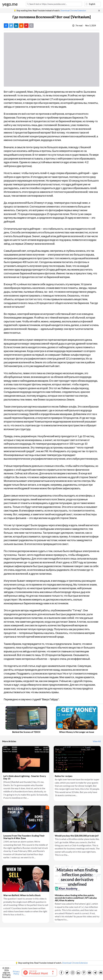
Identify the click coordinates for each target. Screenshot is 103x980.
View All (97, 741)
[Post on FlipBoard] (26, 26)
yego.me (10, 4)
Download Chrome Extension (73, 11)
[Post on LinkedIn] (16, 26)
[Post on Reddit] (21, 26)
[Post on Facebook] (6, 26)
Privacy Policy (16, 973)
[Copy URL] (31, 26)
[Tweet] (11, 26)
